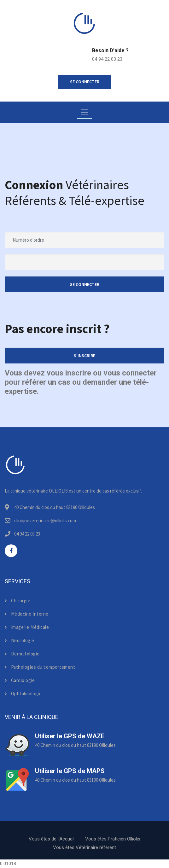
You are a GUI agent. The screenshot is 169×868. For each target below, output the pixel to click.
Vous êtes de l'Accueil (52, 839)
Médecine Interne (27, 614)
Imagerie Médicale (27, 627)
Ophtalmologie (23, 694)
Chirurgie (17, 601)
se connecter (85, 82)
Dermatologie (22, 654)
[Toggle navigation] (84, 112)
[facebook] (11, 551)
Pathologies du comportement (40, 667)
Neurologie (20, 640)
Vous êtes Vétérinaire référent (84, 847)
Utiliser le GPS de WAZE (70, 736)
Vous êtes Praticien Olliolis (113, 839)
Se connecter (85, 284)
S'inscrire (84, 356)
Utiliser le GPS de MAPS (70, 771)
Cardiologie (20, 680)
